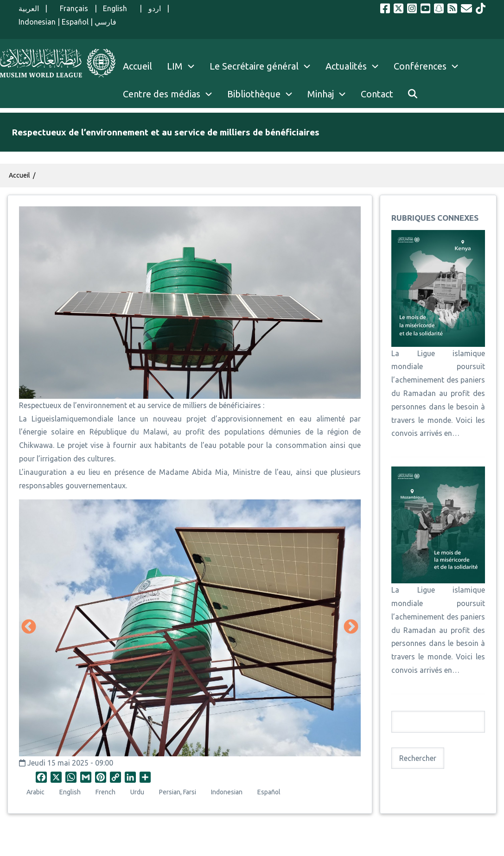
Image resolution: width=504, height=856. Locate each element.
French (105, 792)
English (118, 8)
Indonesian (37, 22)
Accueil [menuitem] (137, 66)
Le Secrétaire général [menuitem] (264, 66)
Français (71, 8)
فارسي (105, 22)
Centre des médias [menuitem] (162, 94)
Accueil (19, 175)
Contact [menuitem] (377, 94)
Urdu (137, 792)
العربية (29, 8)
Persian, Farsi (178, 792)
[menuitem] (413, 94)
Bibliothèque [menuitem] (254, 94)
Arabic (35, 792)
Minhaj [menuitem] (321, 94)
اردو (155, 8)
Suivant (351, 627)
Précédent (29, 627)
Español (75, 22)
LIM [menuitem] (175, 66)
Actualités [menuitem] (346, 66)
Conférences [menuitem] (420, 66)
